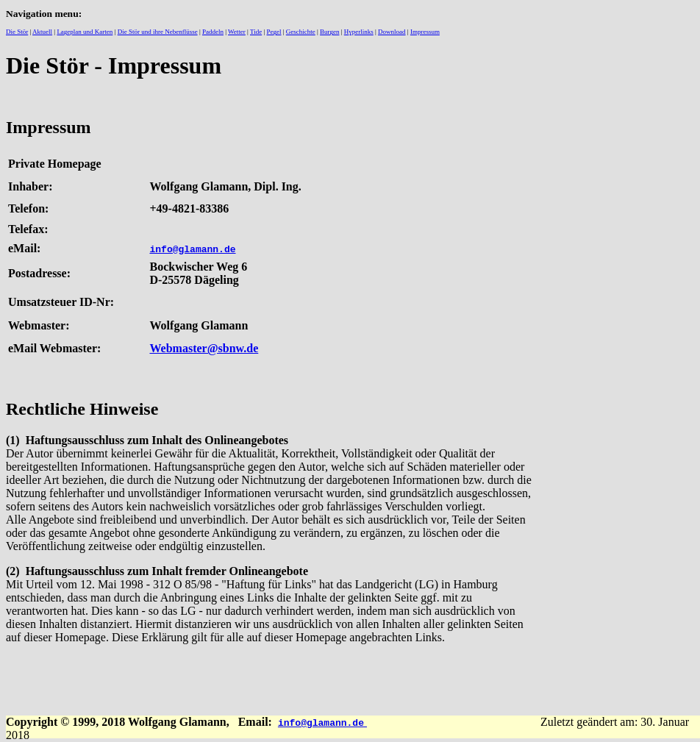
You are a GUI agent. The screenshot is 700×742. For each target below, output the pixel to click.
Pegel (274, 32)
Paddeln (213, 32)
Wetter (237, 32)
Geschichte (301, 32)
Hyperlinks (359, 32)
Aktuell (42, 32)
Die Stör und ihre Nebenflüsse (158, 32)
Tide (256, 32)
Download (392, 32)
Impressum (425, 32)
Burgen (329, 32)
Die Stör (17, 32)
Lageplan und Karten (85, 32)
